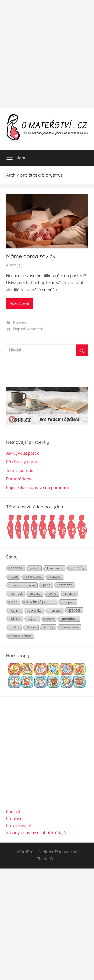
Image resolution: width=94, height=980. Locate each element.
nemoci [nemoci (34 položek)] (16, 593)
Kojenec (20, 323)
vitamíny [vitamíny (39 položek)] (78, 568)
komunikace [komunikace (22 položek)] (55, 568)
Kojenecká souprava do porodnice (38, 488)
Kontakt (13, 812)
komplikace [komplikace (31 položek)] (70, 627)
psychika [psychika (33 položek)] (35, 610)
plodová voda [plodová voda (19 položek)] (34, 577)
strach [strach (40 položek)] (70, 593)
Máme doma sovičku (32, 256)
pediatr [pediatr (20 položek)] (35, 568)
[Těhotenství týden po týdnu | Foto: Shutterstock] (47, 538)
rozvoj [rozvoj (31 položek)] (49, 627)
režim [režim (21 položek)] (14, 577)
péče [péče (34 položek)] (47, 585)
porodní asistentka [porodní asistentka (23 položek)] (23, 585)
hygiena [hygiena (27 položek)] (55, 610)
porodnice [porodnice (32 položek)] (70, 619)
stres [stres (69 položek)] (16, 618)
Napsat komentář (28, 329)
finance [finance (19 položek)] (32, 627)
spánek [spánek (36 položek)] (16, 568)
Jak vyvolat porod (23, 453)
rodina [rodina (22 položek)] (15, 627)
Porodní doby (19, 479)
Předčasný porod (22, 462)
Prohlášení (16, 819)
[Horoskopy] (47, 687)
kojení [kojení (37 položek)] (16, 610)
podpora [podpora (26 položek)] (69, 602)
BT (20, 265)
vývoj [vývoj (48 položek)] (33, 618)
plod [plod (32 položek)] (14, 602)
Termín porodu (20, 471)
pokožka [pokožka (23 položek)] (55, 577)
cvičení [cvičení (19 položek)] (50, 619)
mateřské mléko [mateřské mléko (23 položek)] (21, 636)
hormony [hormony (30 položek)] (65, 585)
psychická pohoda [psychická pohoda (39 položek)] (40, 602)
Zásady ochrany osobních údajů (36, 833)
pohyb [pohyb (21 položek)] (53, 594)
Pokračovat (19, 304)
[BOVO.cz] (47, 423)
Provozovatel (18, 826)
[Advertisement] (47, 54)
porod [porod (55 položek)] (75, 610)
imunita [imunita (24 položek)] (35, 594)
